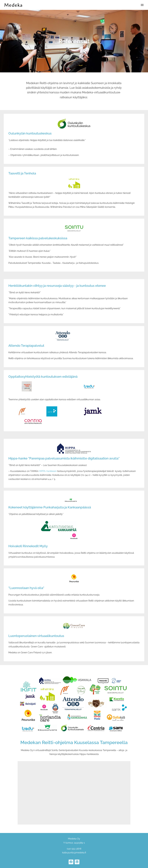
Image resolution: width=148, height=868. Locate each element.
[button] (142, 5)
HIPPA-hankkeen (48, 471)
